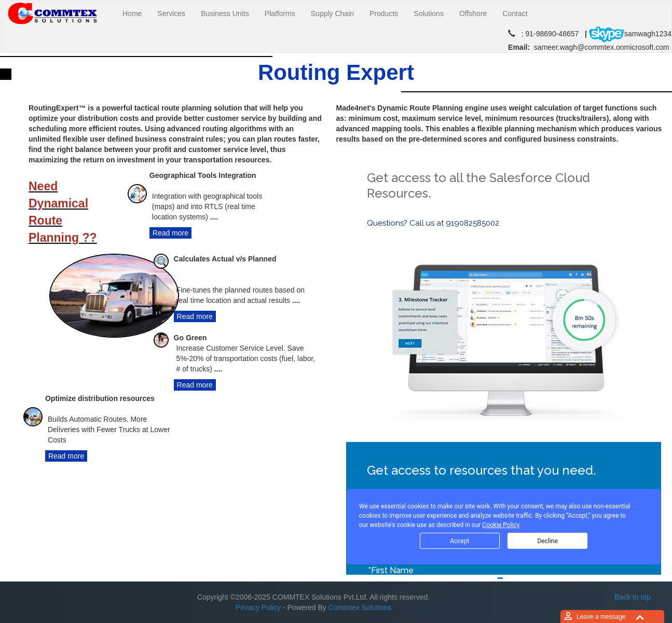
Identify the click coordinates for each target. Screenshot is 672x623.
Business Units (225, 13)
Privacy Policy (258, 607)
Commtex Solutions (360, 607)
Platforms (280, 13)
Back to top (633, 597)
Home (136, 13)
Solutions (429, 13)
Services (171, 13)
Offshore (473, 13)
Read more (170, 233)
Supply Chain (332, 13)
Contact (515, 13)
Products (384, 13)
